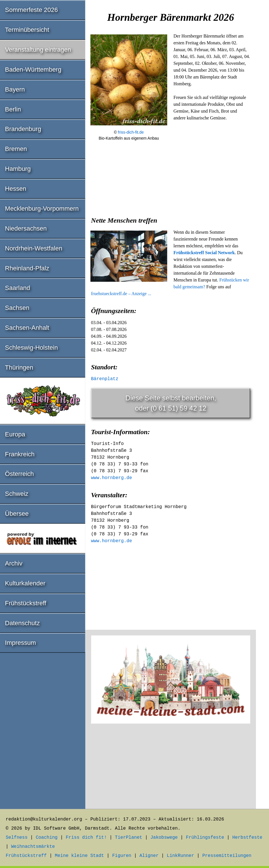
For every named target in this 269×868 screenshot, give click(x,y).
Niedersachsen (26, 228)
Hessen (16, 189)
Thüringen (19, 367)
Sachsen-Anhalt (27, 328)
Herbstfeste (247, 838)
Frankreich (20, 454)
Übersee (17, 514)
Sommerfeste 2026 (32, 10)
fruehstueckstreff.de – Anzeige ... (121, 294)
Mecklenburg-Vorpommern (42, 209)
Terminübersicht (27, 30)
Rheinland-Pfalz (27, 268)
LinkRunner (181, 856)
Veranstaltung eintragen (38, 50)
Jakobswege (164, 838)
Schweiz (17, 494)
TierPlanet (129, 838)
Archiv (14, 563)
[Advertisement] (171, 189)
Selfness (17, 838)
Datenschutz (22, 623)
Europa (15, 434)
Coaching (47, 838)
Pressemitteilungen (227, 856)
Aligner (149, 856)
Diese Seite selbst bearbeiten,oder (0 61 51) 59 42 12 (171, 403)
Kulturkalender (25, 583)
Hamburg (18, 169)
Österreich (19, 474)
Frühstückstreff (26, 603)
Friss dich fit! (86, 838)
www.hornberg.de (111, 478)
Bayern (15, 89)
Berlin (13, 109)
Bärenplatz (105, 379)
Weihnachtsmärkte (33, 847)
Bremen (16, 149)
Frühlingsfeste (205, 838)
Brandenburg (23, 129)
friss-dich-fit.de (131, 132)
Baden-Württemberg (33, 70)
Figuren (122, 856)
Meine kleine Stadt (79, 856)
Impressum (21, 643)
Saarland (18, 288)
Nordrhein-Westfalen (34, 248)
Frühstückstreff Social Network (204, 253)
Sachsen (17, 308)
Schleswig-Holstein (32, 348)
